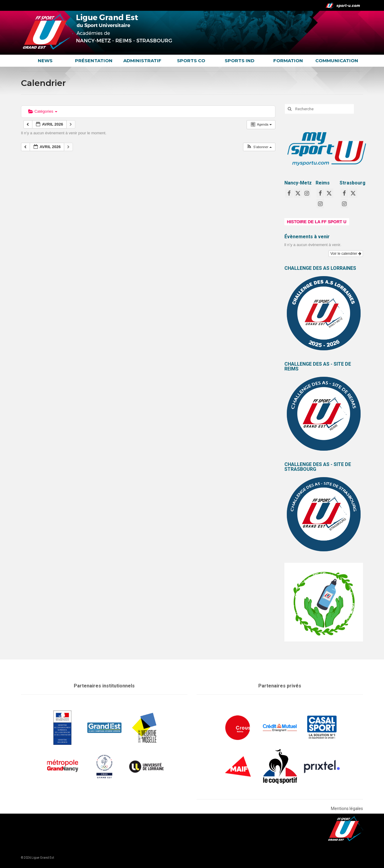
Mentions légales (347, 809)
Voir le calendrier (346, 254)
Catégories (43, 111)
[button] (259, 147)
